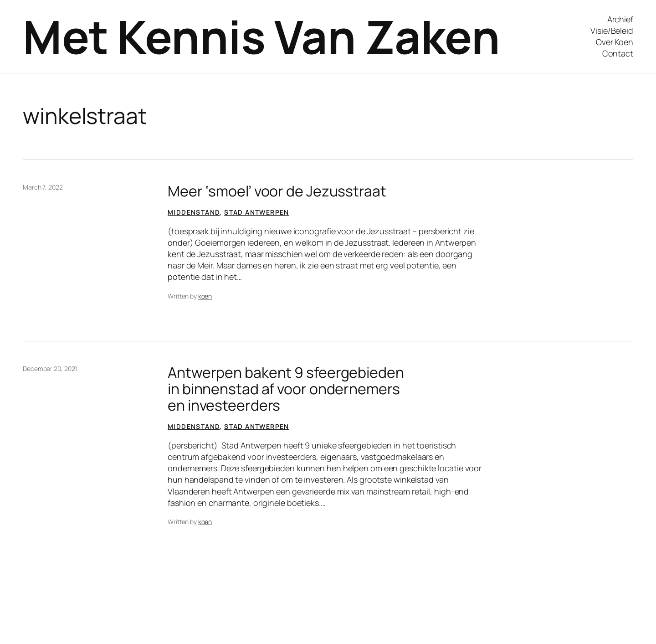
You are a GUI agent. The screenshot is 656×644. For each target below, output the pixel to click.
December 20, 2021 (50, 368)
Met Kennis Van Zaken (261, 36)
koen (205, 296)
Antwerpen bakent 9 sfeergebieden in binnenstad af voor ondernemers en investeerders (286, 389)
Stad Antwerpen (257, 212)
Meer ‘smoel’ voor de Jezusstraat (277, 191)
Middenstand (194, 212)
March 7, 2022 (43, 187)
